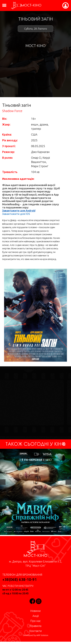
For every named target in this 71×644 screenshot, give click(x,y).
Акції (36, 616)
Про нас (35, 621)
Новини (35, 611)
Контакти (36, 631)
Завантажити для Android (19, 211)
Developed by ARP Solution (36, 635)
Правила (35, 626)
